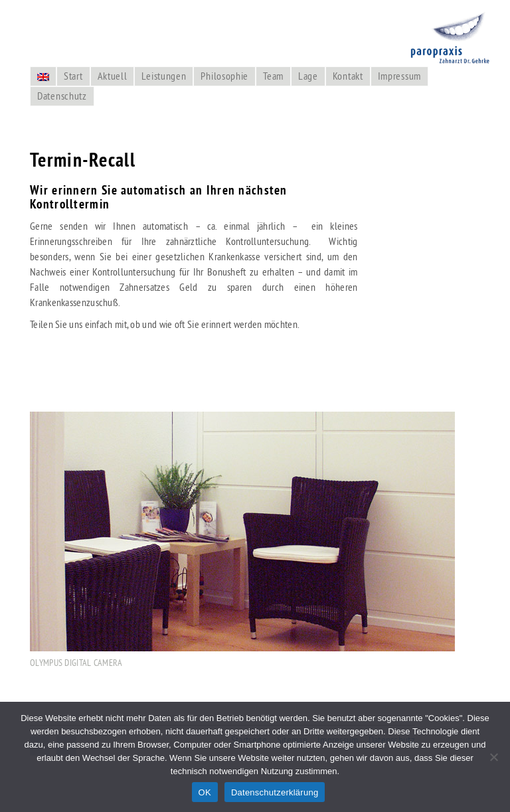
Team (273, 76)
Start (73, 76)
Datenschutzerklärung (275, 792)
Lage (308, 76)
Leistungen (164, 76)
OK (205, 792)
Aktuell (113, 76)
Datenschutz (62, 96)
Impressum (399, 76)
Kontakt (348, 76)
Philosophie (224, 76)
